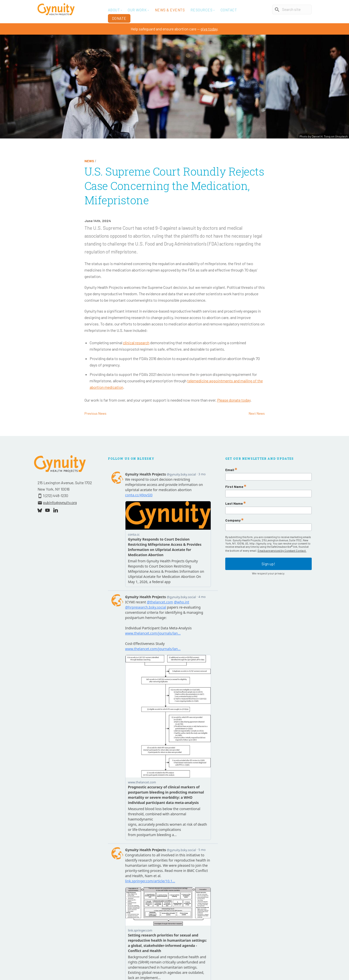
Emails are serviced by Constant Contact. (282, 551)
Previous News (95, 413)
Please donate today (234, 400)
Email (230, 470)
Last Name (234, 503)
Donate (119, 18)
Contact (229, 10)
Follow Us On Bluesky (131, 458)
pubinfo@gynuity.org (60, 502)
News (89, 161)
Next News (257, 413)
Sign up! (268, 564)
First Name (234, 487)
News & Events (170, 10)
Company (233, 520)
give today (209, 29)
